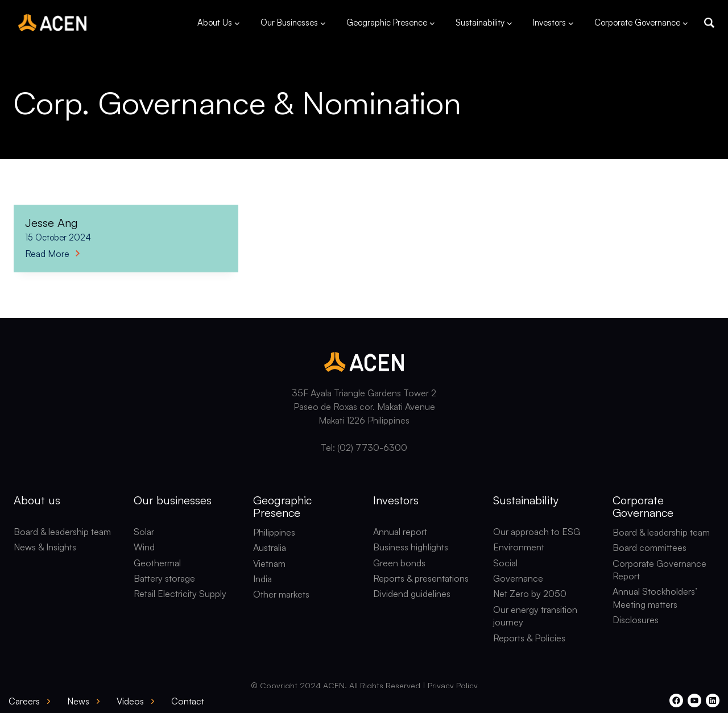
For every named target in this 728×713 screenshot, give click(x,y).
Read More (52, 254)
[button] (709, 23)
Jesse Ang (51, 223)
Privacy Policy (453, 685)
